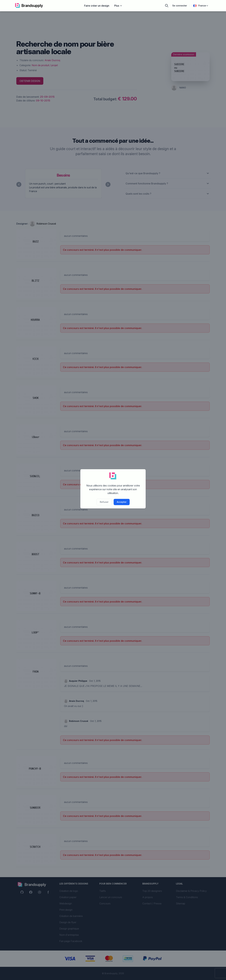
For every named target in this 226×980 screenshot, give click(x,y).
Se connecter (180, 6)
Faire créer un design (97, 6)
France (201, 6)
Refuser (104, 502)
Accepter (122, 502)
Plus (118, 6)
